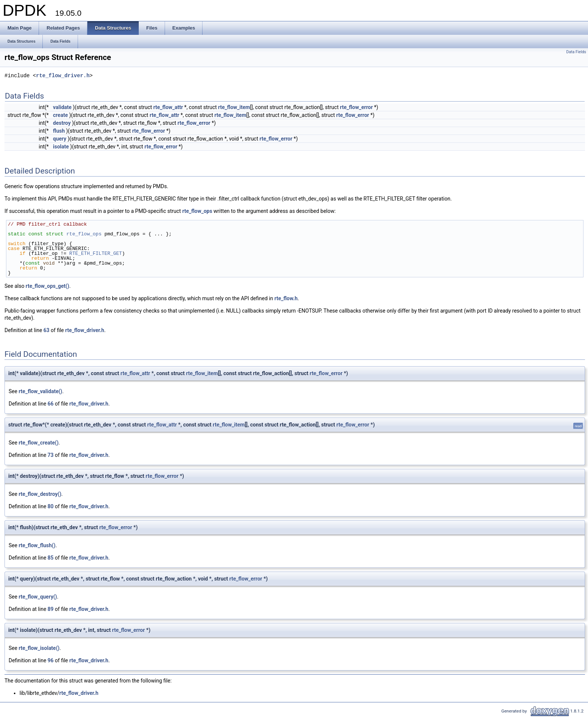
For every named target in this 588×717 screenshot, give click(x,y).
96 (51, 660)
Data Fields (576, 52)
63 (46, 330)
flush (59, 131)
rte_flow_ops (197, 211)
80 (51, 506)
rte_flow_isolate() (39, 648)
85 (51, 558)
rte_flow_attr (168, 107)
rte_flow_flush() (37, 545)
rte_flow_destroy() (40, 494)
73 (51, 455)
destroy (62, 123)
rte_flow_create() (39, 443)
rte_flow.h (286, 298)
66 (51, 404)
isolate (61, 147)
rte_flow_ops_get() (47, 286)
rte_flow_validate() (40, 391)
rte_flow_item (234, 107)
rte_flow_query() (38, 597)
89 (51, 609)
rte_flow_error (356, 107)
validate (62, 107)
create (60, 115)
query (60, 139)
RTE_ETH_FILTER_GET (96, 253)
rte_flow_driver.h (63, 76)
